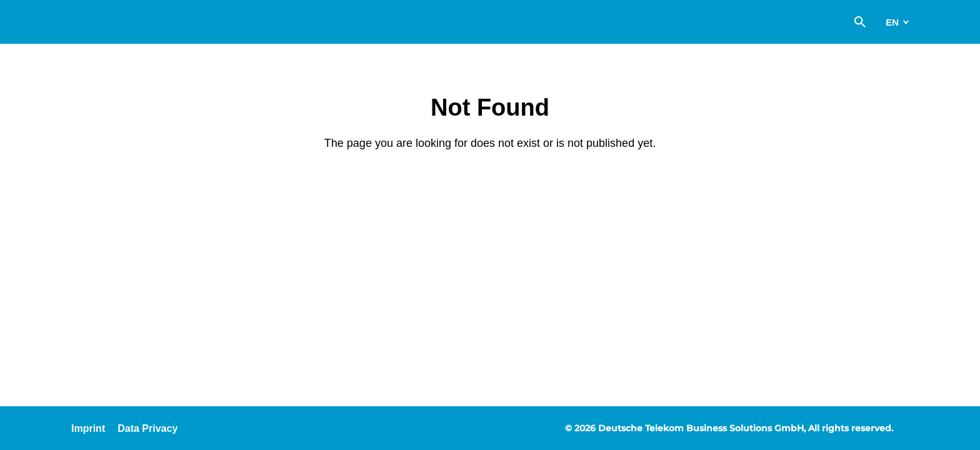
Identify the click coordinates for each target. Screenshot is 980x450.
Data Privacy (147, 428)
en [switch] (892, 22)
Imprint (88, 428)
